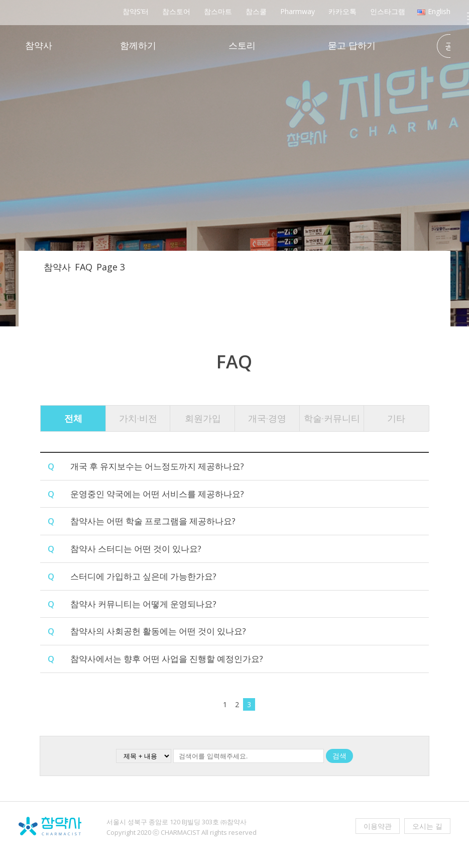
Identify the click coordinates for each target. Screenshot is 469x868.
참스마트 (217, 11)
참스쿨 (255, 11)
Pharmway (297, 11)
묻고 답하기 (351, 46)
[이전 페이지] (216, 706)
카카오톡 (342, 11)
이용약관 (378, 827)
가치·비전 (138, 418)
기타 (396, 418)
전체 (73, 418)
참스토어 (175, 11)
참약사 (39, 46)
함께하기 (138, 46)
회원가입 (203, 418)
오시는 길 (427, 827)
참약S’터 (135, 11)
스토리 (242, 46)
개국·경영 (267, 418)
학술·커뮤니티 (332, 418)
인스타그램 (387, 11)
